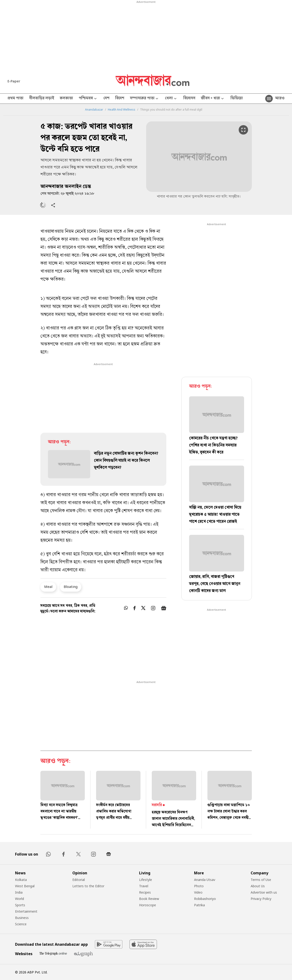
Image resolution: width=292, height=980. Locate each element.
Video (198, 892)
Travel (144, 886)
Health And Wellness (122, 110)
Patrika (199, 905)
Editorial (79, 880)
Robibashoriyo (205, 899)
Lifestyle (146, 880)
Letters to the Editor (88, 886)
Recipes (145, 892)
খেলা (171, 99)
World (19, 899)
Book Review (149, 899)
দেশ (106, 99)
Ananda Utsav (205, 880)
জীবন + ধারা (213, 99)
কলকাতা (66, 99)
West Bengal (25, 886)
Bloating (71, 586)
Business (22, 918)
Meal (48, 586)
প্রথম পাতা (16, 99)
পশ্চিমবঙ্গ (88, 99)
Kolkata (21, 880)
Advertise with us (264, 892)
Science (21, 924)
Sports (20, 905)
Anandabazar (94, 110)
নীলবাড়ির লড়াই (42, 99)
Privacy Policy (261, 899)
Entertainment (26, 911)
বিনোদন (189, 99)
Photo (199, 886)
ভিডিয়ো (237, 99)
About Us (258, 886)
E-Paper (14, 81)
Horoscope (148, 905)
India (19, 892)
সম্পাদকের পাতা (145, 99)
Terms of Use (261, 880)
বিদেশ (120, 99)
